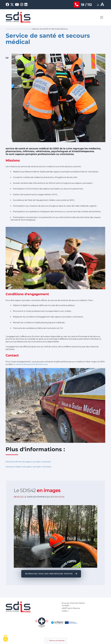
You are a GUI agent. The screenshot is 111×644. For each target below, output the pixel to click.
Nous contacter (57, 640)
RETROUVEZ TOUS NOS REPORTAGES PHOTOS (49, 574)
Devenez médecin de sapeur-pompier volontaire (28, 467)
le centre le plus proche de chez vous (30, 364)
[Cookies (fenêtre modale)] (5, 639)
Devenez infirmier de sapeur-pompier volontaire (28, 462)
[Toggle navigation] (102, 17)
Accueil (9, 29)
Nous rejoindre (23, 29)
